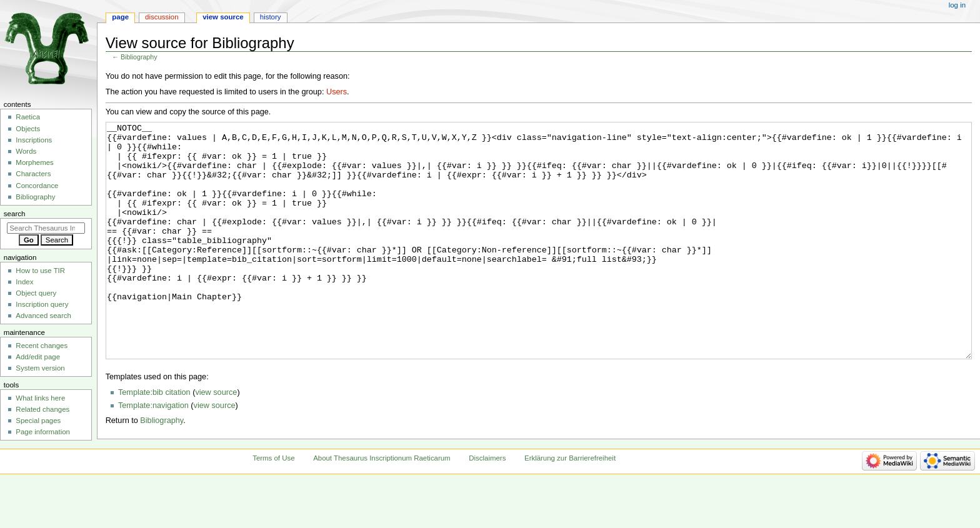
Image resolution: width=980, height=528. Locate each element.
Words (26, 151)
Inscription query (42, 304)
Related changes (42, 409)
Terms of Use (273, 504)
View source (223, 17)
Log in (957, 5)
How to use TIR (40, 271)
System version (40, 368)
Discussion (162, 17)
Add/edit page (38, 357)
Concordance (37, 186)
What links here (40, 398)
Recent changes (42, 346)
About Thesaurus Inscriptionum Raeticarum (382, 504)
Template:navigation (153, 452)
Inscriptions (34, 140)
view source (216, 439)
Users (337, 92)
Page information (43, 432)
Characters (33, 174)
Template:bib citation (154, 439)
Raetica (28, 117)
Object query (36, 293)
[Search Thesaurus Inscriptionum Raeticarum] (46, 228)
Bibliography (139, 57)
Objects (28, 129)
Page (120, 17)
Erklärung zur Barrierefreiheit (570, 504)
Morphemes (34, 162)
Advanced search (43, 316)
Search (15, 214)
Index (24, 282)
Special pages (38, 421)
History (271, 17)
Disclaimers (487, 504)
